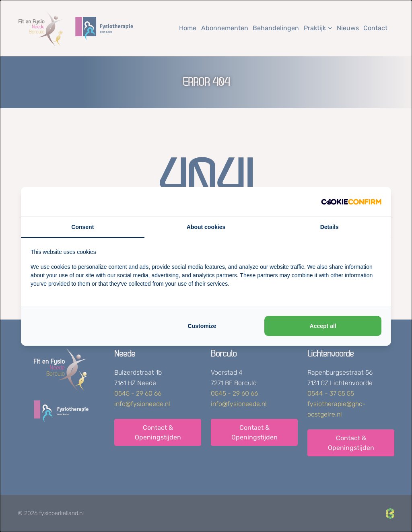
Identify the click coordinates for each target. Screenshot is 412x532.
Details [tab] (330, 227)
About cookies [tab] (206, 227)
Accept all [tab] (323, 326)
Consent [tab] (82, 227)
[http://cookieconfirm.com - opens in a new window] (351, 202)
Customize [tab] (202, 326)
